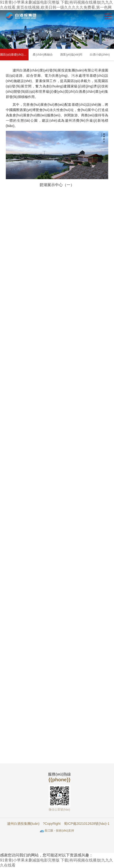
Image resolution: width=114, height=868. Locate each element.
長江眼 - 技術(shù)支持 (59, 831)
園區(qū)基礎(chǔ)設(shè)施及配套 (14, 55)
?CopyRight (52, 824)
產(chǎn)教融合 (43, 55)
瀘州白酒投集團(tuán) (23, 824)
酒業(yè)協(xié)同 (71, 55)
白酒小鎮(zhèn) (100, 55)
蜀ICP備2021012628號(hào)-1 (87, 824)
